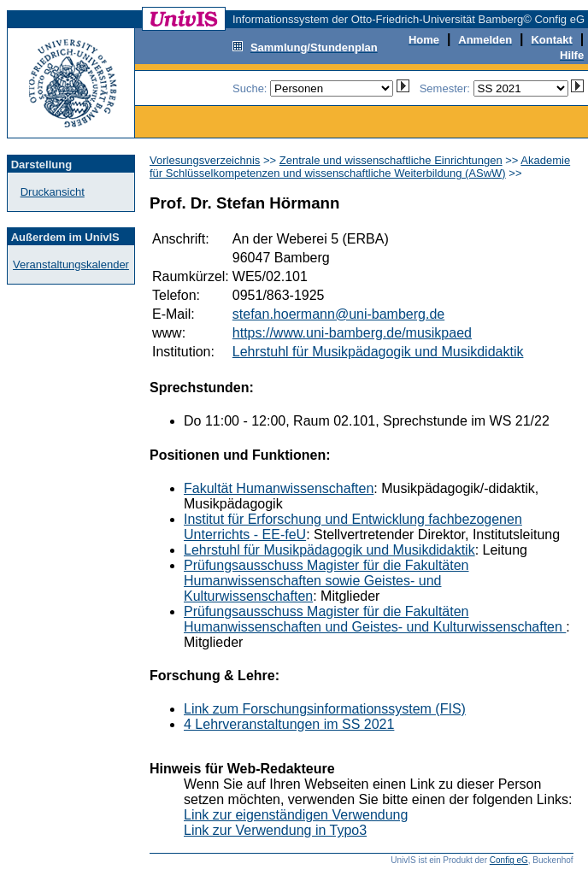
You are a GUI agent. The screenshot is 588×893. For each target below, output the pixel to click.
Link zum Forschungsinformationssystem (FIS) (325, 709)
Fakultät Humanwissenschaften (279, 488)
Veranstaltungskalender (71, 264)
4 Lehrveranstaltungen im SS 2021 (289, 724)
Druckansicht (53, 192)
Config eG (509, 860)
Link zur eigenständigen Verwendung (296, 815)
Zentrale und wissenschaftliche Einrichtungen (391, 160)
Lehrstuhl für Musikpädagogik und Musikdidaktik (378, 352)
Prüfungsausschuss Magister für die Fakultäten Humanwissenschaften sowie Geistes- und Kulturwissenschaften (326, 581)
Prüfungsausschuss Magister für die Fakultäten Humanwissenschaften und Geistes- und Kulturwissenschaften (375, 619)
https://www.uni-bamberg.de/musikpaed (352, 333)
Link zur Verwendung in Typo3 (275, 830)
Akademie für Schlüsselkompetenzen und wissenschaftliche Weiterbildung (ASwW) (360, 167)
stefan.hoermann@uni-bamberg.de (338, 314)
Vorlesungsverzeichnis (205, 160)
